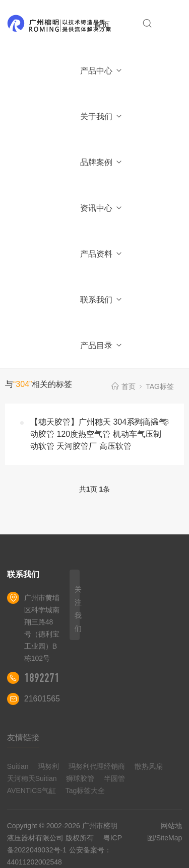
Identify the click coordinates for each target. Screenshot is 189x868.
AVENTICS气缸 (31, 791)
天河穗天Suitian (32, 778)
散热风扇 (149, 766)
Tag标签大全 (85, 791)
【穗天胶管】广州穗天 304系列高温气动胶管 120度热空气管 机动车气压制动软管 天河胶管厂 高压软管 (99, 434)
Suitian (18, 766)
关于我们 (102, 116)
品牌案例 (102, 162)
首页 (102, 25)
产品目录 (102, 345)
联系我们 (102, 300)
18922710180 (52, 678)
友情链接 (23, 737)
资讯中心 (102, 208)
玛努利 (48, 766)
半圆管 (114, 778)
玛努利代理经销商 (97, 766)
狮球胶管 (80, 778)
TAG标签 (160, 386)
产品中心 (102, 71)
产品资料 (102, 254)
